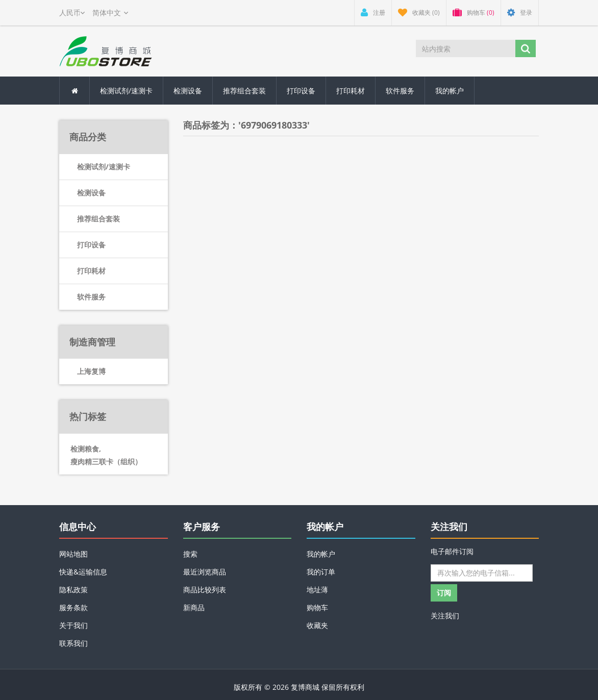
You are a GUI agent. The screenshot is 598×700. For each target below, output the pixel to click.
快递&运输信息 (83, 572)
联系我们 (73, 643)
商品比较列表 (205, 590)
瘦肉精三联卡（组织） (106, 461)
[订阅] (482, 573)
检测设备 (188, 91)
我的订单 (321, 572)
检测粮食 (86, 449)
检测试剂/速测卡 (104, 167)
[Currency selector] (72, 13)
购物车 (317, 607)
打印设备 (301, 91)
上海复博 (91, 371)
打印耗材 (351, 91)
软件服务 (400, 91)
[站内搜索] (466, 48)
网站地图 (73, 554)
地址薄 (317, 590)
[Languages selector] (110, 13)
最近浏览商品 (205, 572)
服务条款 (73, 607)
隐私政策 (73, 590)
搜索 (190, 554)
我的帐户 (450, 91)
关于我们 (73, 625)
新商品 (194, 607)
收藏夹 (317, 625)
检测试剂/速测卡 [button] (126, 91)
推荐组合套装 (244, 91)
